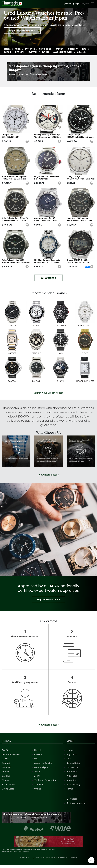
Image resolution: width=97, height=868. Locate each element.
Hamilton (39, 753)
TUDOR (16, 52)
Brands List (72, 775)
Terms (70, 792)
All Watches (48, 281)
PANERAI (29, 52)
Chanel (38, 792)
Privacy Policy (73, 788)
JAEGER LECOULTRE (72, 52)
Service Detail (73, 766)
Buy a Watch (73, 757)
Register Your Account (26, 31)
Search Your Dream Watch (48, 396)
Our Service (72, 770)
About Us (71, 783)
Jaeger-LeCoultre (43, 766)
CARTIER (65, 49)
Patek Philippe (41, 770)
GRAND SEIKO (49, 49)
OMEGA (8, 49)
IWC (6, 52)
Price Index (72, 779)
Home (70, 753)
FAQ (69, 762)
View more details (48, 478)
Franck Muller (9, 788)
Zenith (37, 779)
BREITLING (79, 49)
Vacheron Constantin (45, 783)
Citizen (5, 783)
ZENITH (54, 52)
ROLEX (19, 49)
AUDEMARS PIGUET (11, 757)
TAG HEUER (32, 49)
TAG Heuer (39, 788)
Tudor (37, 775)
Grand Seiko (8, 792)
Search (9, 55)
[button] (27, 144)
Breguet (6, 766)
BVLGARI (42, 52)
